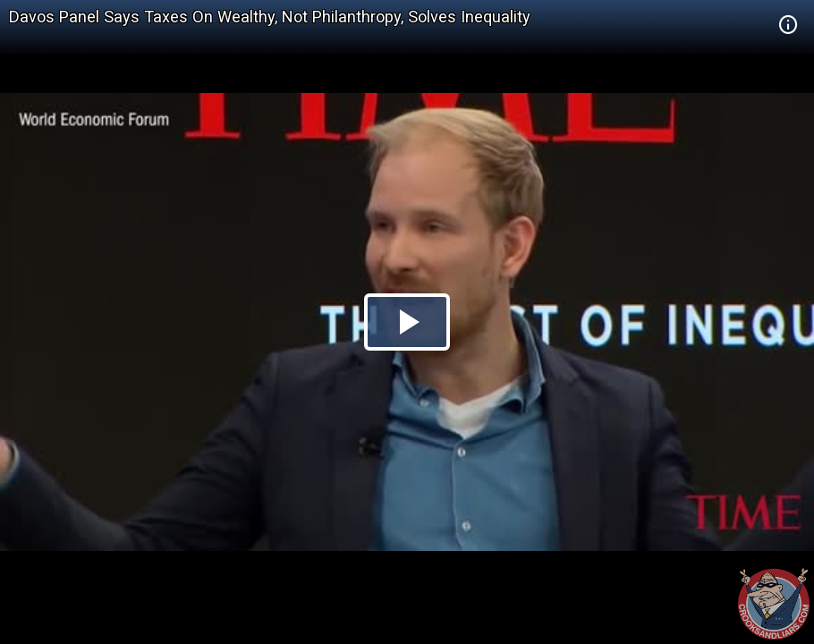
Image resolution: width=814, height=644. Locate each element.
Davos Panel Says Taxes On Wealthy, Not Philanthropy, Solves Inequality (270, 17)
